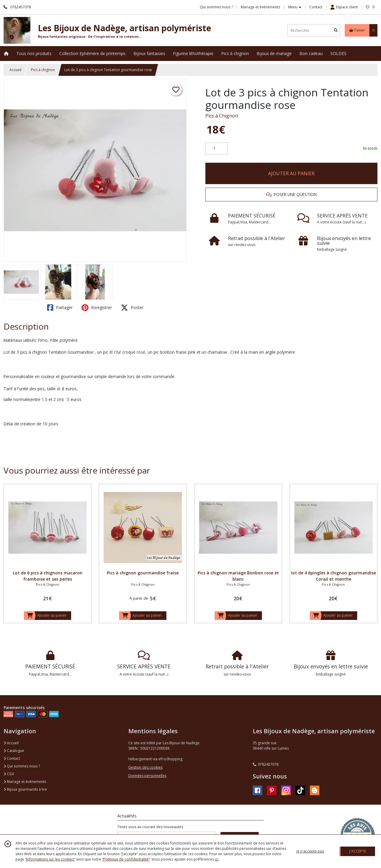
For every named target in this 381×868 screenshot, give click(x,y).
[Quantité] (217, 148)
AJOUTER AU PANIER (291, 173)
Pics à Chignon (222, 116)
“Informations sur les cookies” (50, 859)
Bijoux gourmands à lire (25, 789)
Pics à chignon (43, 70)
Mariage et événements (25, 782)
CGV (9, 774)
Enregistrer (97, 308)
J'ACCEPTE (358, 851)
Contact (316, 7)
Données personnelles (147, 776)
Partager (60, 308)
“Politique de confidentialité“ (126, 859)
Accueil (15, 70)
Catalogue (14, 751)
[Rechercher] (336, 30)
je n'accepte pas (310, 851)
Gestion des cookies (145, 767)
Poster (132, 308)
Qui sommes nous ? (22, 766)
